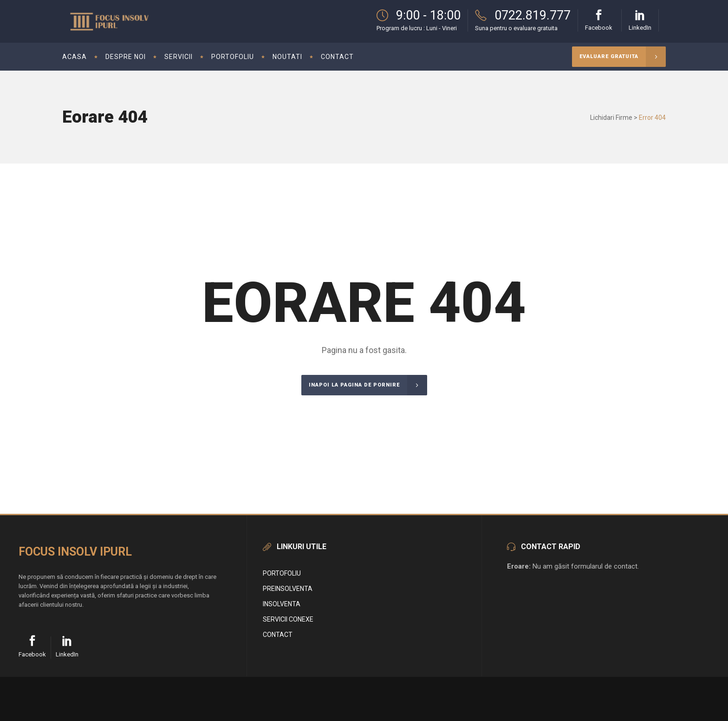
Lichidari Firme (611, 118)
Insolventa (282, 604)
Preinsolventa (288, 589)
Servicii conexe (288, 619)
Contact (278, 635)
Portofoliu (282, 573)
